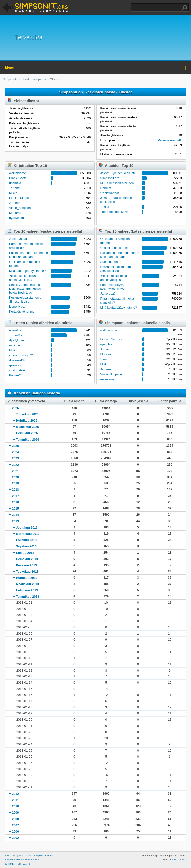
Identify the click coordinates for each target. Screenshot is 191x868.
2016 (15, 502)
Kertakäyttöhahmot (22, 312)
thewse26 (16, 375)
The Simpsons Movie (115, 212)
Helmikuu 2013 (27, 590)
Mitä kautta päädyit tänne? (27, 271)
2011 (15, 800)
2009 (15, 813)
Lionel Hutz (17, 307)
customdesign (19, 370)
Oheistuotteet (110, 193)
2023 (15, 458)
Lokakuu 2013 (26, 540)
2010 (15, 806)
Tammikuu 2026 (27, 440)
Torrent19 (16, 188)
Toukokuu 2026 (27, 414)
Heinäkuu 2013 (27, 559)
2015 (15, 509)
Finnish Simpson (21, 198)
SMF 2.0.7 (11, 855)
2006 (15, 832)
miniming (15, 345)
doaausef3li (17, 360)
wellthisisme (18, 173)
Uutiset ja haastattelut (115, 248)
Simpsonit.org (110, 178)
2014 (15, 515)
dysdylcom (17, 218)
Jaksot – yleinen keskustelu (119, 173)
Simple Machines (44, 855)
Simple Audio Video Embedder (22, 859)
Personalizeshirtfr (170, 140)
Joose (105, 349)
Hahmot (106, 188)
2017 (15, 496)
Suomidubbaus (111, 262)
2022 (15, 465)
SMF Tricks (178, 859)
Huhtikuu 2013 (26, 578)
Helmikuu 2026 (27, 433)
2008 (15, 819)
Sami (104, 359)
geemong (16, 365)
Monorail (15, 213)
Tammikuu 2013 (27, 597)
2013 (15, 521)
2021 (15, 471)
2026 (15, 408)
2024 (15, 452)
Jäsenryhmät (18, 239)
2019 (15, 483)
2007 (15, 825)
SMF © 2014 (26, 855)
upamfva (15, 183)
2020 (15, 477)
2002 (15, 838)
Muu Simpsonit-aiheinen (117, 183)
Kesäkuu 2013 (26, 565)
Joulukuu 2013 (27, 528)
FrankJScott (18, 178)
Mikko (13, 193)
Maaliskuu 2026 (27, 427)
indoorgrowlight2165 (23, 355)
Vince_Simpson (20, 208)
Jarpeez (15, 203)
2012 (15, 794)
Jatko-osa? (108, 294)
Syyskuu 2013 (26, 546)
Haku (185, 8)
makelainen (108, 379)
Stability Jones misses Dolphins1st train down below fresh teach (25, 289)
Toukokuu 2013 (27, 572)
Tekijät (105, 207)
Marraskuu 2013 (28, 534)
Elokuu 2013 (25, 553)
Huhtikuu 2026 (26, 421)
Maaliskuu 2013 (27, 584)
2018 (15, 490)
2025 (15, 446)
